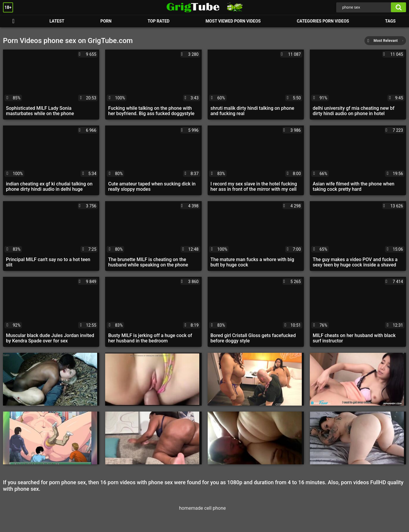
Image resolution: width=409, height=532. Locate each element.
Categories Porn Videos (323, 21)
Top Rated (159, 21)
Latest (57, 21)
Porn (13, 21)
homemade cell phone (203, 508)
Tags (390, 21)
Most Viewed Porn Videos (233, 21)
